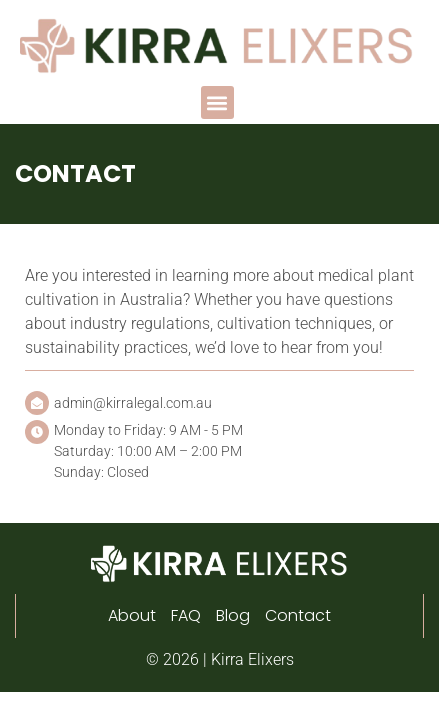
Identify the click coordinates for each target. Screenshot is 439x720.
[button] (217, 102)
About (132, 615)
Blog (233, 615)
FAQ (186, 615)
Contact (298, 615)
